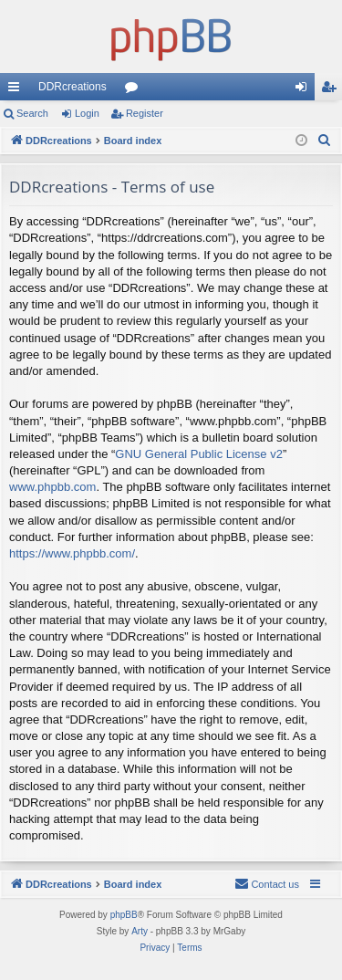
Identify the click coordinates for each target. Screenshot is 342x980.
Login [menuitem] (305, 90)
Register (145, 113)
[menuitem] (325, 141)
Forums (135, 90)
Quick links (17, 90)
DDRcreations (73, 87)
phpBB (124, 915)
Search (32, 113)
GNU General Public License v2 (199, 454)
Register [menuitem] (332, 90)
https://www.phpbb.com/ (72, 553)
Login (87, 113)
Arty (140, 931)
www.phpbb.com (52, 487)
